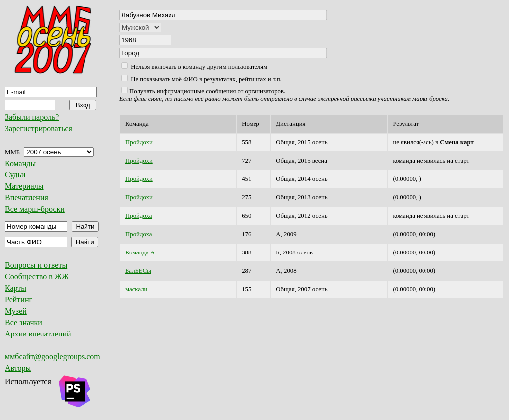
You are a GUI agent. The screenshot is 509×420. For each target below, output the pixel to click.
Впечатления (27, 198)
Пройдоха (138, 216)
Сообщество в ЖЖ (37, 277)
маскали (136, 289)
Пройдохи (139, 142)
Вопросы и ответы (36, 265)
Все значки (24, 322)
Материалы (24, 186)
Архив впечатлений (38, 334)
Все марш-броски (35, 209)
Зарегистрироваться (39, 128)
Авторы (18, 368)
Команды (20, 163)
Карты (16, 288)
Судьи (15, 175)
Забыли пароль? (32, 117)
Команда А (140, 252)
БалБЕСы (138, 271)
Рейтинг (19, 299)
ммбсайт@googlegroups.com (53, 357)
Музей (16, 311)
